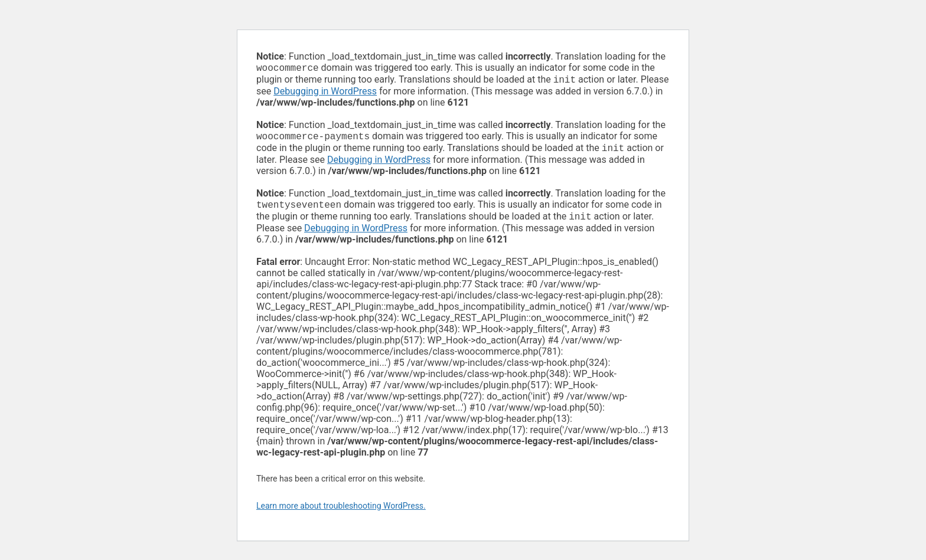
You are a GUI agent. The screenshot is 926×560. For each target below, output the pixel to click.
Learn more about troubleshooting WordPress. (341, 513)
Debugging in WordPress (325, 94)
